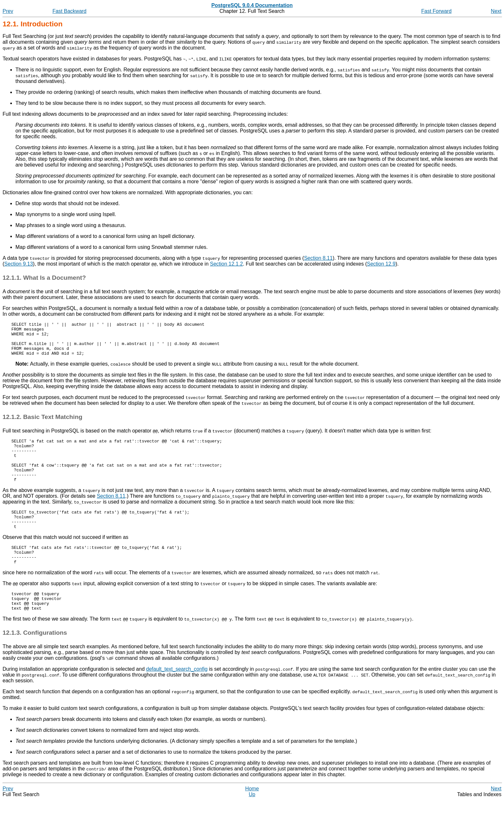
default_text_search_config (177, 696)
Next (496, 11)
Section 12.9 (381, 264)
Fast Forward (437, 11)
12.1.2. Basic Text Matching (42, 424)
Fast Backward (69, 11)
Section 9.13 (18, 264)
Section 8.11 (318, 258)
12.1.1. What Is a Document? (44, 278)
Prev (8, 11)
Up (252, 821)
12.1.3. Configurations (35, 660)
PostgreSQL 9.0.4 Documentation (252, 5)
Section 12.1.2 (226, 264)
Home (252, 816)
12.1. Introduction (33, 24)
